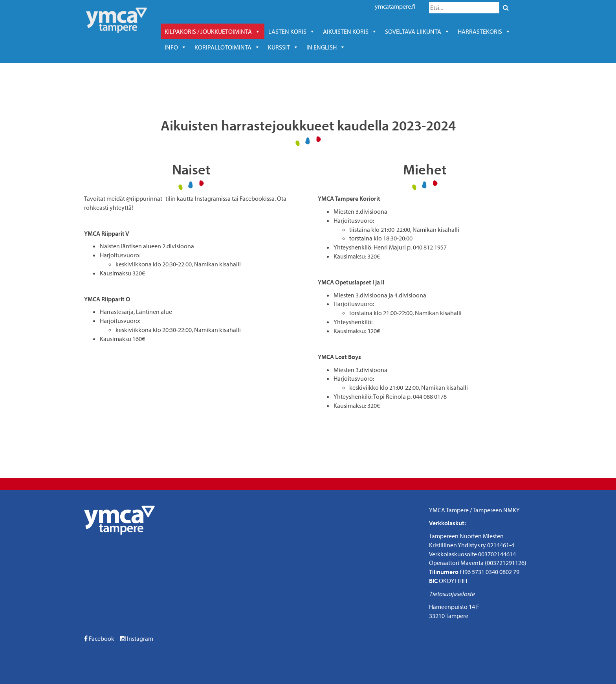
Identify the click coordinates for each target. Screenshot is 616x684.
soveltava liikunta (417, 31)
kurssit (283, 47)
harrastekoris (484, 31)
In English (326, 47)
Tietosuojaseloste (452, 594)
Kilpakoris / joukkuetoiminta (213, 31)
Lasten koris (292, 31)
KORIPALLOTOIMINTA (227, 47)
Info (176, 47)
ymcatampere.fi (395, 6)
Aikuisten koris (350, 31)
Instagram (137, 638)
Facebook (99, 638)
